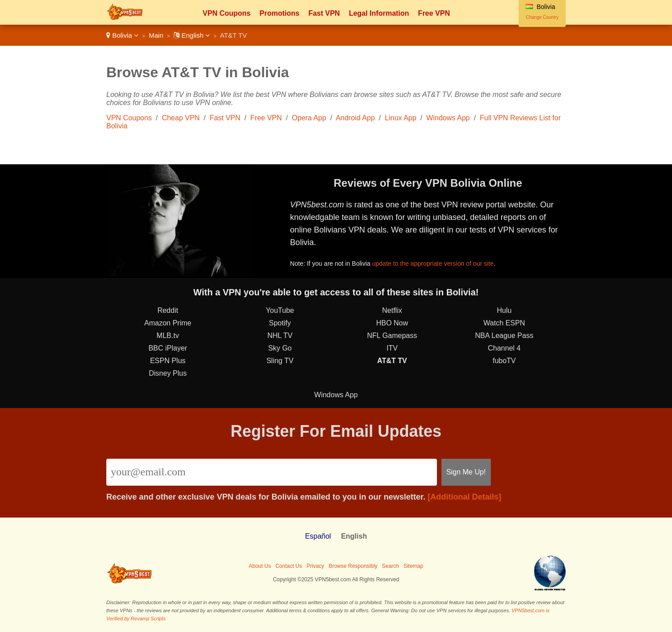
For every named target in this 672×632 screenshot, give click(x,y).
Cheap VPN (181, 118)
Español (318, 536)
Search (390, 566)
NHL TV (280, 336)
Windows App (448, 118)
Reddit (168, 310)
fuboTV (504, 361)
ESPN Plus (168, 361)
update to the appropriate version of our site (433, 263)
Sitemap (413, 566)
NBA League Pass (504, 336)
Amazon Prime (168, 323)
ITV (392, 348)
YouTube (280, 310)
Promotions (279, 13)
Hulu (504, 310)
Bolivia (122, 35)
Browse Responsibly (353, 566)
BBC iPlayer (168, 348)
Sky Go (280, 348)
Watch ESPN (504, 323)
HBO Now (392, 323)
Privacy (315, 566)
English (192, 35)
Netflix (392, 310)
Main (156, 35)
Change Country (542, 17)
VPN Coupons (227, 13)
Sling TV (280, 361)
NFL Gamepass (392, 336)
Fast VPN (324, 13)
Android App (355, 118)
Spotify (280, 323)
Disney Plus (168, 373)
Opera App (309, 118)
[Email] (272, 472)
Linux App (401, 118)
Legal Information (379, 13)
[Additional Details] (464, 497)
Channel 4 (504, 348)
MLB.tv (168, 336)
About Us (260, 566)
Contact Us (289, 566)
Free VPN (434, 13)
